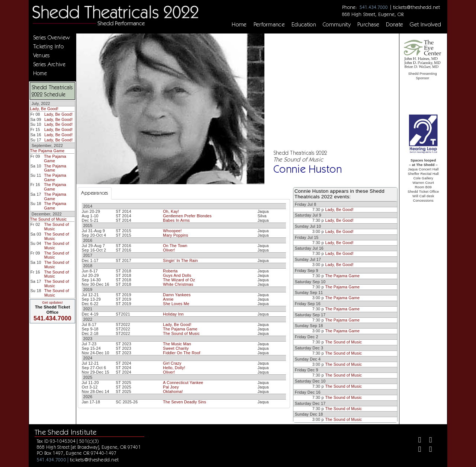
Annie (168, 299)
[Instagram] (416, 450)
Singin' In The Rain (180, 260)
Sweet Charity (176, 348)
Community (337, 25)
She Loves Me (176, 304)
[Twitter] (427, 441)
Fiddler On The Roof (181, 353)
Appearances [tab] (95, 193)
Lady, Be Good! (44, 109)
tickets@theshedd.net (416, 7)
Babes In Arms (176, 220)
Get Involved (425, 25)
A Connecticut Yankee (183, 383)
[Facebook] (416, 441)
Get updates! (52, 303)
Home (239, 25)
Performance (269, 25)
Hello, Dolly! (174, 368)
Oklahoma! (173, 391)
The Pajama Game (47, 151)
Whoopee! (172, 231)
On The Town (175, 246)
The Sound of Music (49, 219)
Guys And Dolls (177, 275)
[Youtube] (427, 450)
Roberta (170, 271)
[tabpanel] (184, 304)
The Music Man (177, 344)
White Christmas (178, 284)
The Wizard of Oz (179, 280)
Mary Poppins (176, 235)
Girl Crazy (172, 363)
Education (304, 25)
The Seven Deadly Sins (184, 402)
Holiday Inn (173, 314)
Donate (395, 25)
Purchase (369, 25)
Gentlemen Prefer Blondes (187, 216)
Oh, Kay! (171, 211)
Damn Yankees (177, 295)
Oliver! (169, 250)
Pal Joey (171, 387)
